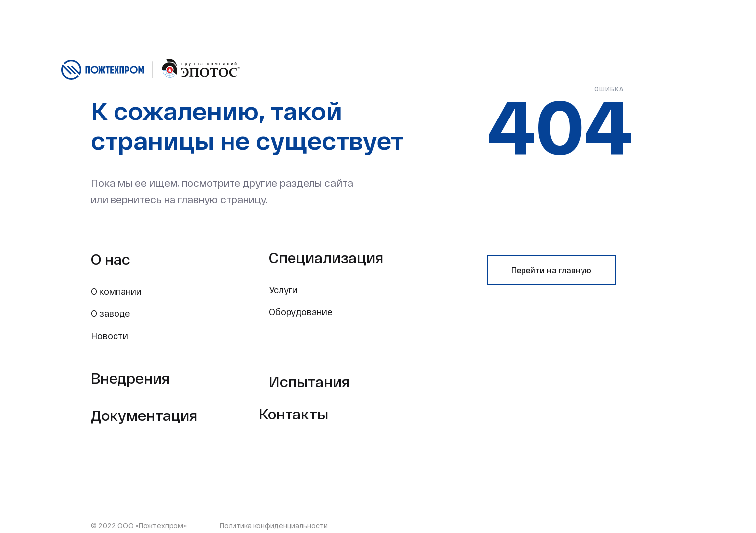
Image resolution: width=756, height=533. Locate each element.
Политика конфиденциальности (274, 525)
